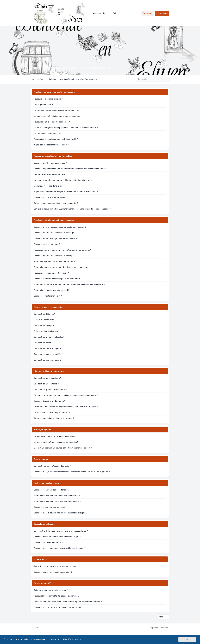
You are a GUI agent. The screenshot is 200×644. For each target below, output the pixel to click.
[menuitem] (98, 13)
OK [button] (187, 639)
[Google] (47, 628)
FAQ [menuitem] (113, 13)
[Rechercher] (162, 79)
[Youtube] (45, 628)
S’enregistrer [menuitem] (162, 13)
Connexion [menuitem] (148, 13)
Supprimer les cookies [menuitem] (157, 628)
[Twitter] (43, 628)
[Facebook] (41, 628)
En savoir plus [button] (75, 639)
